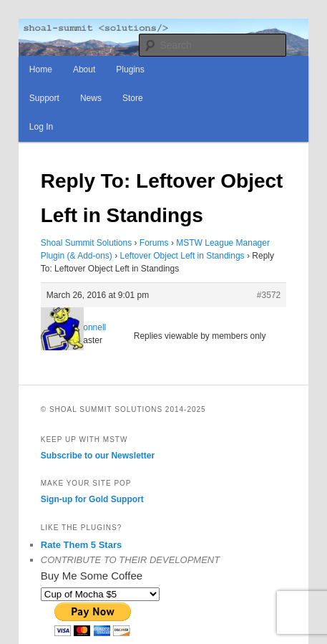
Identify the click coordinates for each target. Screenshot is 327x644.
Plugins (130, 69)
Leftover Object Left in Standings (182, 256)
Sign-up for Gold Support (92, 499)
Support (44, 98)
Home (41, 69)
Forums (154, 243)
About (84, 69)
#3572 (269, 295)
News (91, 98)
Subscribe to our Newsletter (98, 456)
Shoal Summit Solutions (86, 243)
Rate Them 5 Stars (81, 545)
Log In (41, 127)
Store (133, 98)
